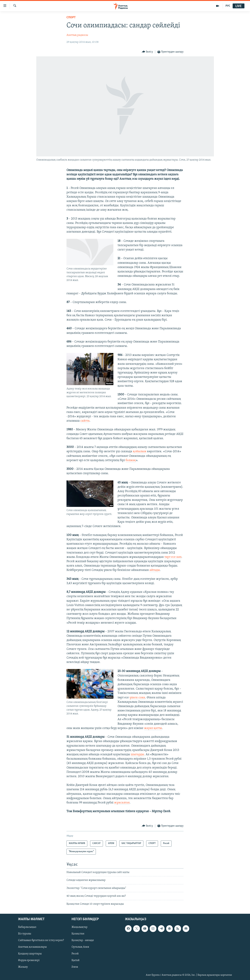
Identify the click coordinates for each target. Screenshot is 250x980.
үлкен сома (137, 698)
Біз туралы (25, 934)
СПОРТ (71, 17)
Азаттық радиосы (77, 35)
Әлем (75, 967)
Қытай (76, 960)
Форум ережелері (29, 960)
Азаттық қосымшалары (32, 947)
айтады (155, 570)
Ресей (75, 954)
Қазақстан (78, 934)
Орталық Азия (80, 947)
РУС (228, 6)
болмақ (131, 460)
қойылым (140, 451)
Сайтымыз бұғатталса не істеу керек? (41, 940)
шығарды (137, 754)
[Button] (147, 52)
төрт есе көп (173, 557)
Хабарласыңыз (27, 927)
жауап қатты (153, 728)
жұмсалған (122, 803)
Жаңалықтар (80, 927)
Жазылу (23, 967)
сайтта (85, 421)
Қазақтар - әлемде (83, 940)
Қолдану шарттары (30, 954)
